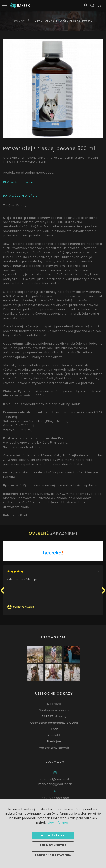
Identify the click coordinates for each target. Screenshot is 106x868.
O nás (58, 729)
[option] (53, 88)
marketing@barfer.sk (60, 784)
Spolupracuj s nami (57, 710)
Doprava (57, 704)
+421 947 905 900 (60, 798)
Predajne (57, 741)
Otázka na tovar (18, 182)
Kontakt (57, 735)
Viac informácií (59, 823)
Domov (20, 21)
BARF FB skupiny (57, 716)
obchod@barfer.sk (60, 779)
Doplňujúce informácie (20, 196)
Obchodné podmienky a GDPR (57, 723)
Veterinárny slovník (57, 748)
